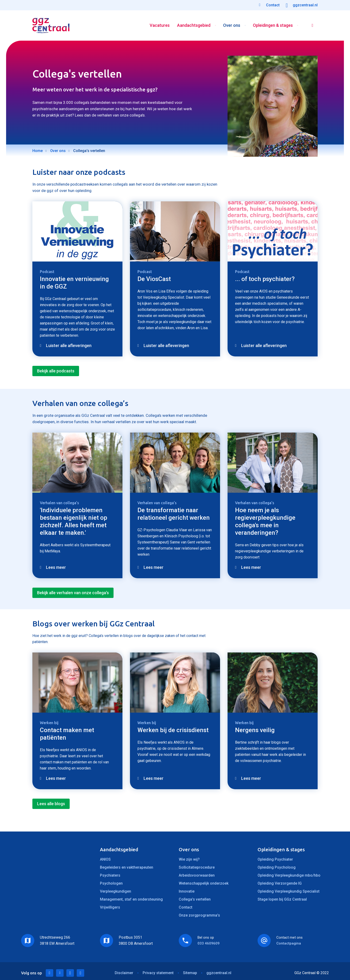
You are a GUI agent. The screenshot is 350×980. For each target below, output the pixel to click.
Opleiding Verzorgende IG (280, 883)
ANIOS (105, 859)
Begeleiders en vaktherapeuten (127, 867)
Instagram (80, 973)
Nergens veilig (255, 730)
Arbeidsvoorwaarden (197, 875)
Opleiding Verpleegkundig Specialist (289, 891)
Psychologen (111, 883)
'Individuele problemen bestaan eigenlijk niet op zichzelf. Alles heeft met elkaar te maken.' (74, 521)
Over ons (232, 25)
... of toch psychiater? (265, 279)
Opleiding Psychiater (275, 859)
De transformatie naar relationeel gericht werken (174, 514)
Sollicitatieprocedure (197, 867)
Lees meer (56, 567)
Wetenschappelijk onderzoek (204, 883)
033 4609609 (209, 943)
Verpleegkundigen (116, 891)
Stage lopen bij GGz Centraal (282, 899)
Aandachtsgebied (194, 25)
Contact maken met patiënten (67, 734)
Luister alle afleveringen (69, 346)
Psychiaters (110, 875)
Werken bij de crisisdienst (173, 730)
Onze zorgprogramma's (199, 915)
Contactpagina (289, 943)
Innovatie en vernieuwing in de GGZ (74, 283)
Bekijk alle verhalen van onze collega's (73, 593)
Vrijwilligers (110, 907)
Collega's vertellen (195, 899)
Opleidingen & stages (273, 25)
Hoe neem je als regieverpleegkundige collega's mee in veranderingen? (265, 521)
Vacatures (160, 25)
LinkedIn (49, 973)
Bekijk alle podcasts (56, 371)
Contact (186, 907)
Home (38, 151)
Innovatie (187, 891)
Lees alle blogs (51, 804)
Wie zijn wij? (189, 859)
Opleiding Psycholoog (277, 867)
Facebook (70, 973)
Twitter (60, 973)
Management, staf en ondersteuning (131, 899)
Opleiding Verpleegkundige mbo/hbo (289, 875)
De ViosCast (154, 279)
